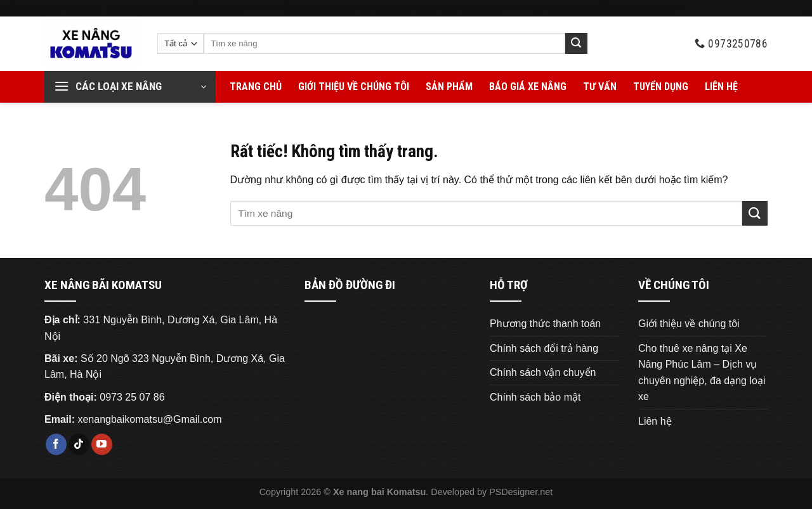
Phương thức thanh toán (545, 324)
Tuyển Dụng (661, 87)
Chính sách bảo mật (535, 397)
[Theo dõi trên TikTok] (79, 444)
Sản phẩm (449, 87)
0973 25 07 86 (132, 397)
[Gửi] (576, 44)
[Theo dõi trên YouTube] (102, 444)
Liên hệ (721, 87)
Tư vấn (600, 87)
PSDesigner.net (521, 492)
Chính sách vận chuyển (543, 372)
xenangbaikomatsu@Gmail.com (149, 419)
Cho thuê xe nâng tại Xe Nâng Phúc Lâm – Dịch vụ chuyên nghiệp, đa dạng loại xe (702, 373)
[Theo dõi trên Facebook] (56, 444)
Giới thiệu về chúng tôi (354, 87)
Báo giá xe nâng (528, 87)
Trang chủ (256, 87)
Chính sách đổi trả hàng (544, 348)
